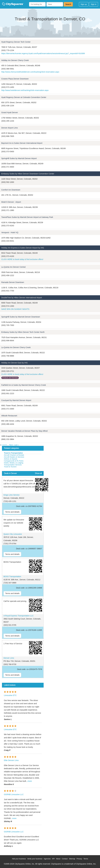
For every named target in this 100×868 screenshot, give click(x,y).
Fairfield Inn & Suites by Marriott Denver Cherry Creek (24, 385)
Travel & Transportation (13, 453)
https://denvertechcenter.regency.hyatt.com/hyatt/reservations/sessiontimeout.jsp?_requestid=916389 (43, 53)
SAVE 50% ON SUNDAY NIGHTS (15, 309)
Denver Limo (9, 658)
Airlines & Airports (11, 459)
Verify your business (35, 859)
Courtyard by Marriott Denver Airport (16, 400)
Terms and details (12, 512)
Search (68, 4)
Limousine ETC (10, 695)
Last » (16, 445)
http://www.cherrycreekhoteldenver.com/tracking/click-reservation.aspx (30, 72)
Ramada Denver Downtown (13, 282)
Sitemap (72, 859)
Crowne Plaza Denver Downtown (15, 79)
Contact (65, 859)
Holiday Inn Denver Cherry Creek (15, 60)
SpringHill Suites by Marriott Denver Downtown (21, 317)
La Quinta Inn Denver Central (13, 267)
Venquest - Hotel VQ (10, 232)
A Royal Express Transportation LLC (18, 616)
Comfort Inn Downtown (11, 190)
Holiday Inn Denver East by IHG (15, 363)
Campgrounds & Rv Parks (14, 461)
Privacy (79, 859)
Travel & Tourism (10, 467)
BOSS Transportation (12, 577)
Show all (38, 473)
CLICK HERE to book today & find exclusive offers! (22, 259)
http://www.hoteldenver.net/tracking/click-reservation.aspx (25, 90)
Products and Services (10, 378)
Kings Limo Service (11, 495)
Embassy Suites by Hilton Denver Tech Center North (23, 332)
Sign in (94, 4)
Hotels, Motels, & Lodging (14, 463)
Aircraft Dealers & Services (14, 457)
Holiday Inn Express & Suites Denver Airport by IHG (23, 248)
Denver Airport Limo (10, 128)
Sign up (84, 4)
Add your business (19, 859)
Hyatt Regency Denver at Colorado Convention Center (24, 97)
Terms (86, 859)
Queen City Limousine (13, 534)
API (53, 859)
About (58, 859)
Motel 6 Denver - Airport (11, 202)
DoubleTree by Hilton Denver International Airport (22, 298)
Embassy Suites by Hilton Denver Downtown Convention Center (28, 174)
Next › (12, 445)
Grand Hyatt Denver (10, 112)
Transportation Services (13, 465)
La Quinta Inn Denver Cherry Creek (16, 347)
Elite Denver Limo (11, 760)
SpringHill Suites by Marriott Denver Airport (19, 158)
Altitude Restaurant (9, 416)
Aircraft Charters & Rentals (14, 455)
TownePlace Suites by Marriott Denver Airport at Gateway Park (27, 217)
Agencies (47, 859)
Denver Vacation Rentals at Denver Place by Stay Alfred (24, 431)
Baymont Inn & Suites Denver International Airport (22, 143)
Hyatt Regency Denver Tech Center (16, 42)
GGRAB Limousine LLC (14, 794)
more (30, 781)
